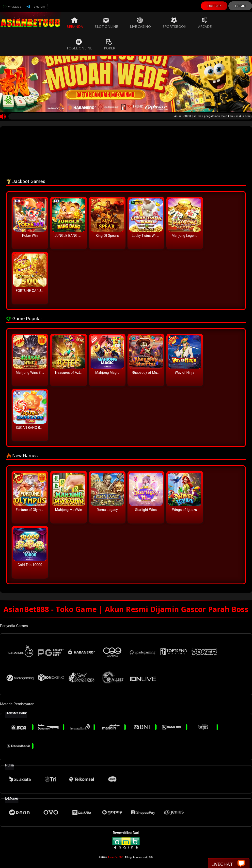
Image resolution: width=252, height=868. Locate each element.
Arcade (205, 23)
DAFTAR (214, 6)
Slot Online (106, 23)
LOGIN (240, 6)
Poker (110, 45)
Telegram (36, 7)
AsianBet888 (115, 857)
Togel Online (79, 45)
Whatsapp (12, 7)
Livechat (228, 864)
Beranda (75, 23)
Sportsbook (174, 23)
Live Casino (140, 23)
